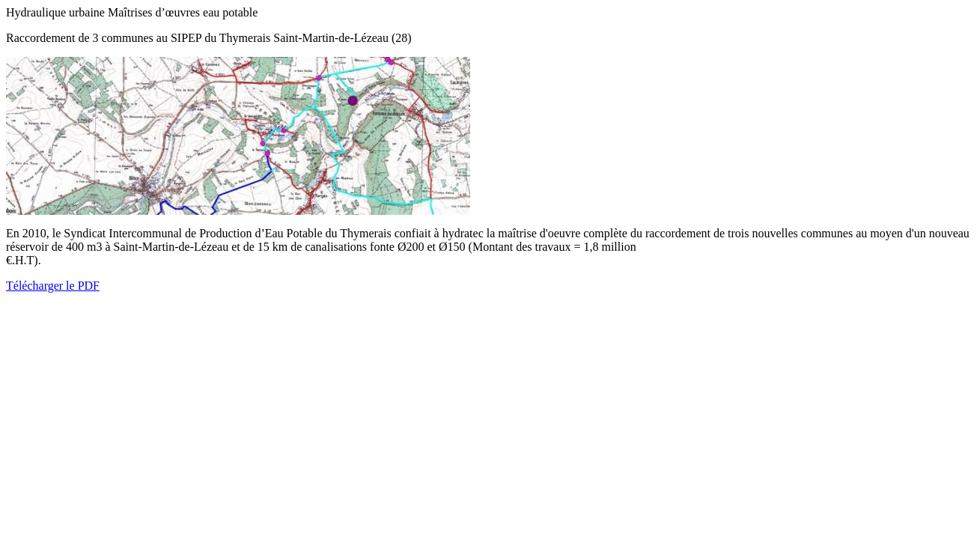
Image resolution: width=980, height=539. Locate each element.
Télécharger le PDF (53, 286)
